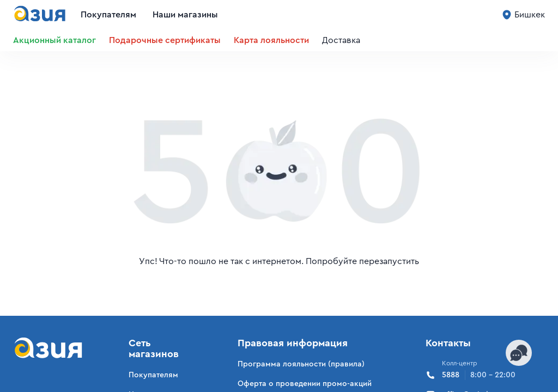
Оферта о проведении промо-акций (305, 384)
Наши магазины (185, 15)
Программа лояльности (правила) (301, 364)
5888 (471, 375)
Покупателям (108, 15)
